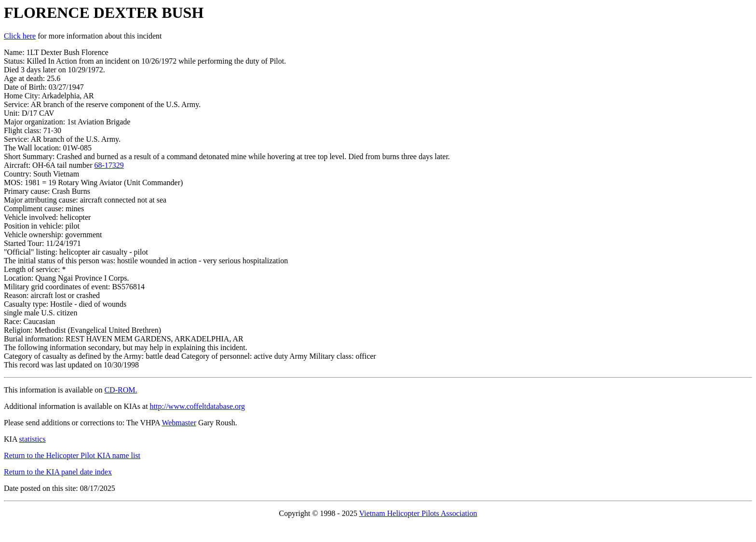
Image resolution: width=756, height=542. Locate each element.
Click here (20, 36)
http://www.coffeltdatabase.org (197, 406)
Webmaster (179, 423)
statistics (33, 439)
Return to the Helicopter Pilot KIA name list (72, 455)
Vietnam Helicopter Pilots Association (418, 513)
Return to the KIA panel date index (58, 472)
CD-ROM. (121, 390)
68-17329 (109, 165)
